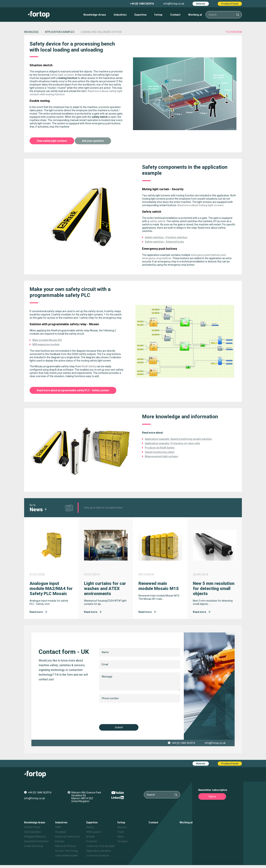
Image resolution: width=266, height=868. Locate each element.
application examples (60, 32)
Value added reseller (66, 855)
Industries (120, 15)
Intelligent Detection (35, 837)
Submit (117, 727)
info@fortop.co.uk (174, 4)
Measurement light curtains (161, 456)
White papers (94, 832)
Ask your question (93, 141)
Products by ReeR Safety (160, 448)
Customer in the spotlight (101, 846)
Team (121, 832)
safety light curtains (62, 75)
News (121, 837)
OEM (58, 827)
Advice (90, 827)
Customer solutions (98, 855)
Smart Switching (34, 846)
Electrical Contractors (68, 837)
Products (92, 841)
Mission (122, 827)
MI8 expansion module (46, 344)
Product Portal (230, 4)
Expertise (141, 15)
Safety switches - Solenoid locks (164, 242)
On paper (123, 841)
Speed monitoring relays (160, 452)
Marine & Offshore (66, 846)
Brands (91, 837)
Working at (195, 15)
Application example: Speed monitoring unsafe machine (178, 439)
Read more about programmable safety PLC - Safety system (73, 390)
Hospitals (61, 832)
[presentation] (127, 713)
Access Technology (67, 851)
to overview (234, 32)
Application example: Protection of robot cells (172, 443)
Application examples (99, 851)
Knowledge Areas (95, 15)
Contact (175, 15)
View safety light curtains (52, 141)
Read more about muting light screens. (201, 205)
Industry (60, 841)
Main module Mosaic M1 (47, 340)
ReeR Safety (89, 366)
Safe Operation (33, 832)
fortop (158, 15)
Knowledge (31, 32)
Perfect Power (32, 827)
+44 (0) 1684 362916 (142, 4)
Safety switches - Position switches (166, 237)
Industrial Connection (36, 841)
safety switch (157, 221)
